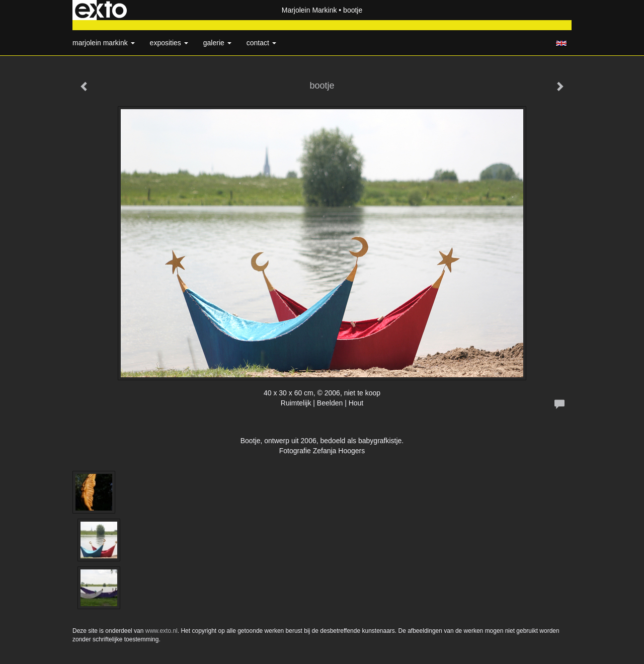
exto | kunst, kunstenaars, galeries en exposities (101, 10)
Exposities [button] (169, 43)
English (561, 43)
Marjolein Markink (309, 10)
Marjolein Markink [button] (104, 43)
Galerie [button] (217, 43)
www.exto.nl (162, 631)
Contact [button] (261, 43)
